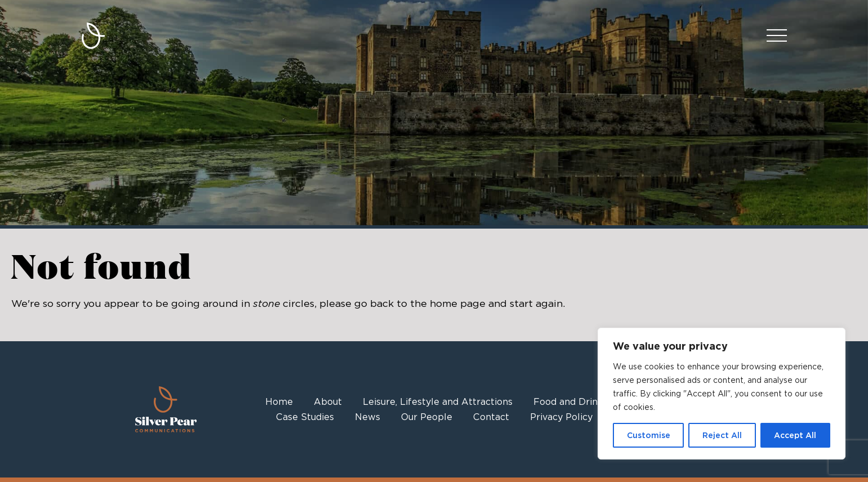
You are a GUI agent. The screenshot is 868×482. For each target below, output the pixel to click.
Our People (427, 417)
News (368, 417)
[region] (722, 394)
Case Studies (305, 417)
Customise (649, 435)
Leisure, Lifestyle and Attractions (438, 402)
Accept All (795, 435)
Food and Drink (568, 402)
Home (279, 402)
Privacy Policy (561, 417)
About (328, 402)
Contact (491, 417)
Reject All (722, 435)
